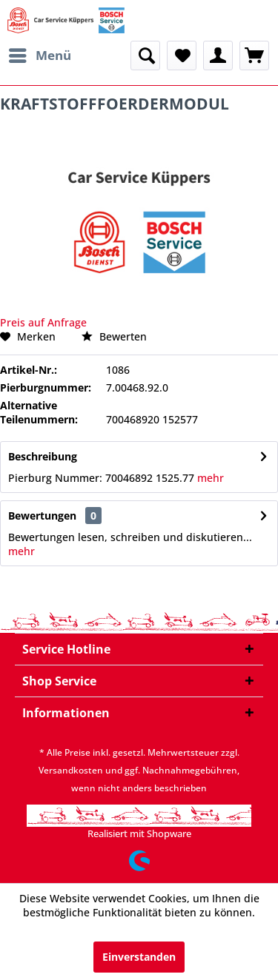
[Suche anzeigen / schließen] (145, 56)
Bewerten (114, 336)
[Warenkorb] (254, 56)
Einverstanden (139, 957)
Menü (40, 54)
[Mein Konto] (218, 56)
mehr (209, 478)
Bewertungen (42, 516)
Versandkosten (71, 770)
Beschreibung (43, 456)
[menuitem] (39, 56)
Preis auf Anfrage (43, 322)
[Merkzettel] (182, 56)
